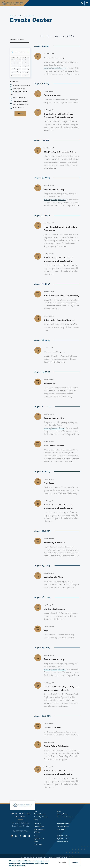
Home (12, 16)
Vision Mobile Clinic (54, 577)
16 (28, 66)
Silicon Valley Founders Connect (59, 320)
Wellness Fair (50, 384)
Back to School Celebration (56, 746)
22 (25, 69)
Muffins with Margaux (54, 352)
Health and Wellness (63, 826)
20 (20, 69)
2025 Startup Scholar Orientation (60, 152)
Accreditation (61, 829)
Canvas (36, 836)
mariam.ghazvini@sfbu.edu (55, 68)
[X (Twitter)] (29, 836)
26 (17, 72)
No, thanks (62, 862)
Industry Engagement (20, 101)
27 (20, 72)
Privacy (36, 820)
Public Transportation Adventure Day (61, 296)
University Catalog (39, 829)
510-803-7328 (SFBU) (21, 831)
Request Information (40, 814)
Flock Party (49, 483)
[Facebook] (20, 836)
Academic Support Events (21, 86)
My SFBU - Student (63, 839)
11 (15, 66)
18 (15, 69)
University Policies (62, 814)
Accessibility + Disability (41, 817)
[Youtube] (25, 836)
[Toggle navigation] (87, 3)
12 (17, 66)
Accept (75, 862)
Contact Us (37, 824)
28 (23, 72)
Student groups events (21, 104)
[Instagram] (16, 836)
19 (17, 69)
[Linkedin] (12, 836)
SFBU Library (38, 844)
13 (20, 66)
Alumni (36, 842)
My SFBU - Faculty (39, 839)
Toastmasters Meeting (54, 58)
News (36, 811)
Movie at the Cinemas (54, 446)
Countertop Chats (52, 95)
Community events (19, 98)
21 (23, 69)
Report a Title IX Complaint (65, 817)
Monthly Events (29, 16)
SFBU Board (38, 832)
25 (15, 72)
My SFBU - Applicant (63, 836)
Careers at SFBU (39, 826)
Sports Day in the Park (54, 543)
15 (25, 66)
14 (23, 66)
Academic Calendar (63, 842)
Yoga (46, 631)
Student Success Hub (63, 824)
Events (19, 16)
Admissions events (19, 89)
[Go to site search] (82, 3)
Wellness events (18, 108)
